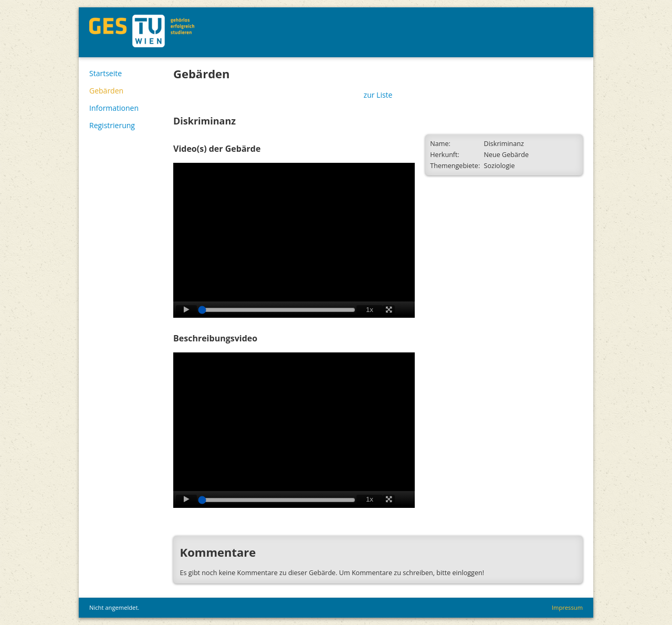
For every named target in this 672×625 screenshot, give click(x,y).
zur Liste (378, 95)
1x (370, 310)
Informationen (114, 108)
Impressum (567, 607)
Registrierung (112, 125)
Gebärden (106, 91)
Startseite (106, 73)
